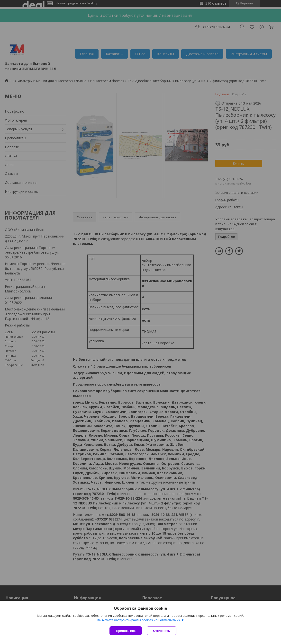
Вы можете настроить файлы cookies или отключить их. (139, 620)
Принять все (126, 631)
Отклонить (161, 631)
